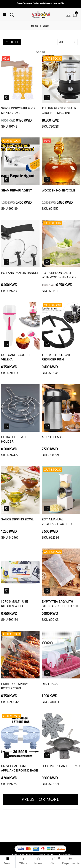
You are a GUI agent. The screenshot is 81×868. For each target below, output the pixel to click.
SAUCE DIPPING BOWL (17, 519)
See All (40, 52)
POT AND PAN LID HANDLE (20, 273)
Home (35, 26)
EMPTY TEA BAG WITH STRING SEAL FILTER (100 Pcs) (60, 606)
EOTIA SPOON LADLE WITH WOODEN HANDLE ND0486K (59, 277)
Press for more (40, 799)
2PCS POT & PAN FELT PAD (61, 766)
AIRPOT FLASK (52, 437)
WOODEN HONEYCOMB (59, 190)
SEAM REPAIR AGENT (16, 190)
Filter (12, 42)
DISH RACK (50, 684)
